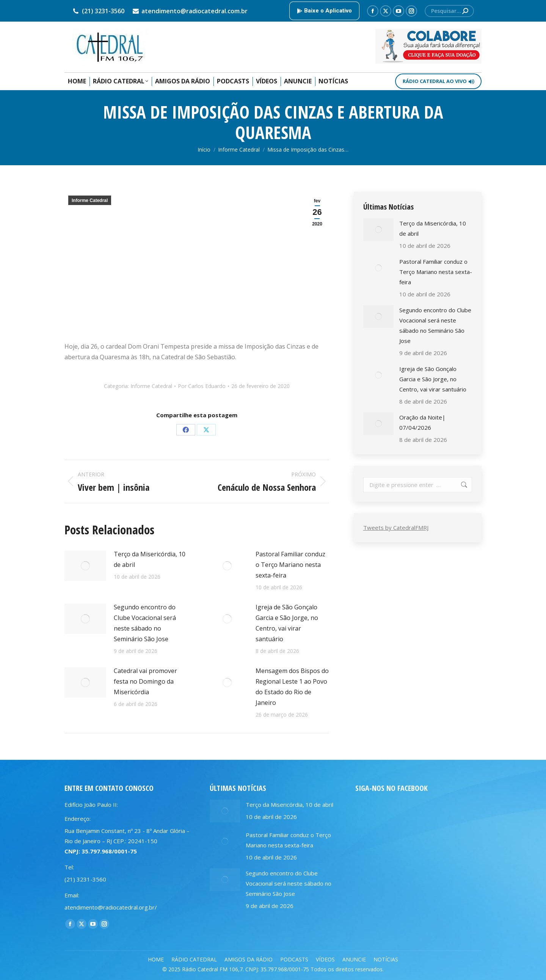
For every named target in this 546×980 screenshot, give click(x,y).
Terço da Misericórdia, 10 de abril (150, 559)
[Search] (449, 11)
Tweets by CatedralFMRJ (396, 528)
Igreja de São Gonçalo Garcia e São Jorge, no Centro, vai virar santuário (287, 623)
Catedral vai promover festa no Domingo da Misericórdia (145, 681)
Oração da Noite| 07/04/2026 (422, 422)
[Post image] (85, 566)
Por (202, 386)
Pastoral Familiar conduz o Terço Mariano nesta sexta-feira (290, 565)
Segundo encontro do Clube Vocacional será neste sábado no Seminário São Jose (145, 623)
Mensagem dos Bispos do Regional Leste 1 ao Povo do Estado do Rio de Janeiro (292, 687)
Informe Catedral (90, 200)
